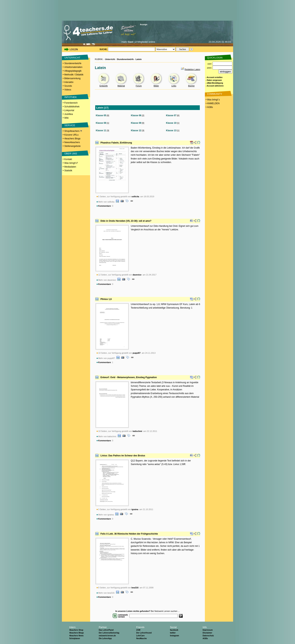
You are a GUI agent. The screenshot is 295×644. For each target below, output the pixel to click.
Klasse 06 (136, 115)
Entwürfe (104, 86)
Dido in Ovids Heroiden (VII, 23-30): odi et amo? (126, 221)
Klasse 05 (101, 115)
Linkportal (69, 110)
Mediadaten (70, 167)
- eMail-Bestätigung (214, 83)
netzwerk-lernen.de (107, 636)
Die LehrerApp (105, 638)
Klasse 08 (101, 123)
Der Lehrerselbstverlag (109, 633)
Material (121, 86)
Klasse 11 (101, 130)
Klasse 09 (136, 123)
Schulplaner (75, 638)
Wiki (67, 118)
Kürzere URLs (71, 135)
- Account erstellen (214, 77)
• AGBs (209, 107)
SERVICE (70, 125)
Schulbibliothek (72, 107)
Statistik (68, 171)
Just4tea (69, 114)
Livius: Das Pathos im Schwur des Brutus (123, 456)
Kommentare (105, 206)
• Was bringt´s (212, 100)
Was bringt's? (71, 163)
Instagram (174, 636)
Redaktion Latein (192, 69)
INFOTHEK (71, 97)
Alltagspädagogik (73, 71)
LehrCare (140, 636)
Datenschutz (208, 636)
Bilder (156, 86)
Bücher (191, 86)
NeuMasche (141, 638)
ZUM (138, 630)
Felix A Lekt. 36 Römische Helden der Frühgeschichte (129, 534)
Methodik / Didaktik (74, 75)
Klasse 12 (136, 130)
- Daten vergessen (214, 80)
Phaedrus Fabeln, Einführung (116, 143)
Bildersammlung (72, 78)
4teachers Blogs (72, 139)
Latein (138, 59)
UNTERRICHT (72, 58)
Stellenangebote (73, 146)
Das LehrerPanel (106, 630)
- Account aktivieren (215, 86)
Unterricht (110, 59)
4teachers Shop (76, 630)
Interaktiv (69, 82)
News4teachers (72, 142)
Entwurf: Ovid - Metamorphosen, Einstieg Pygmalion (129, 377)
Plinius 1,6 (106, 299)
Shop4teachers (73, 131)
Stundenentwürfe (73, 63)
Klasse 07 (171, 115)
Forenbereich (71, 103)
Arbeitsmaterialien (73, 67)
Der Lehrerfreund (144, 633)
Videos (68, 90)
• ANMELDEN (212, 103)
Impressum (208, 630)
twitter (173, 633)
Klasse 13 (171, 130)
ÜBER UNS (71, 154)
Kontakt (68, 159)
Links (174, 86)
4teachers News (76, 636)
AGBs (205, 638)
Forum (139, 86)
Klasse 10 (171, 123)
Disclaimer (207, 633)
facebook (174, 630)
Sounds (68, 86)
